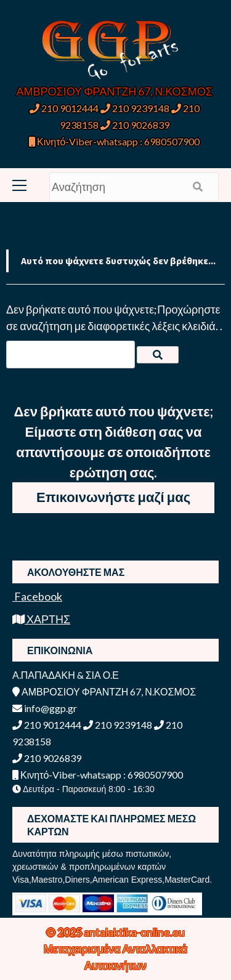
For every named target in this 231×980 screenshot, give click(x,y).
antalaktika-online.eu (134, 932)
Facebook (37, 596)
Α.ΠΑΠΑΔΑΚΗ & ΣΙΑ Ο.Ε (66, 675)
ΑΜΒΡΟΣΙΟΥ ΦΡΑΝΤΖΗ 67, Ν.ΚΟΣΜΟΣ (115, 91)
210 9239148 (135, 108)
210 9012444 (64, 108)
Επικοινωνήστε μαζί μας (113, 497)
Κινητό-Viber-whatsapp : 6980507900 (114, 141)
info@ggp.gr (45, 708)
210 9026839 (135, 125)
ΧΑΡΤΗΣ (41, 619)
